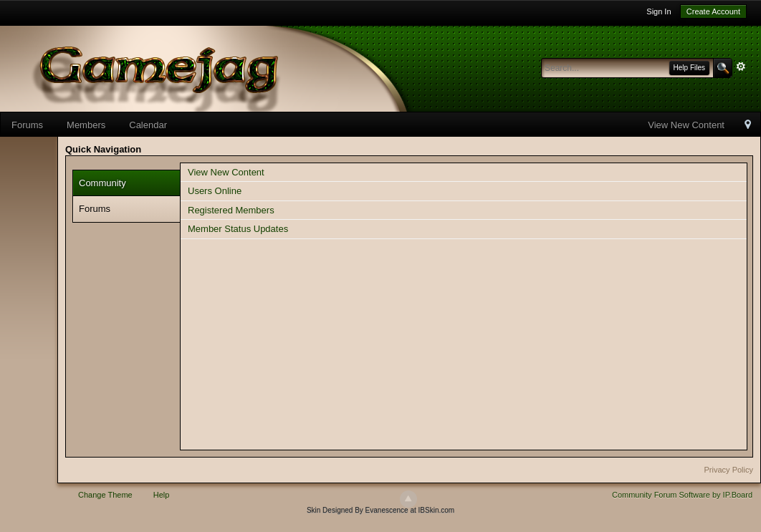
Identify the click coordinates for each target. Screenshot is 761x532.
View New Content (686, 125)
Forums (27, 125)
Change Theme (105, 495)
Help (162, 495)
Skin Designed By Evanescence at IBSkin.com (380, 510)
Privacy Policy (729, 470)
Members (86, 125)
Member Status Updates (238, 229)
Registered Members (231, 210)
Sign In (659, 11)
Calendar (148, 125)
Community (102, 183)
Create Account (713, 11)
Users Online (215, 191)
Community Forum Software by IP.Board (682, 495)
